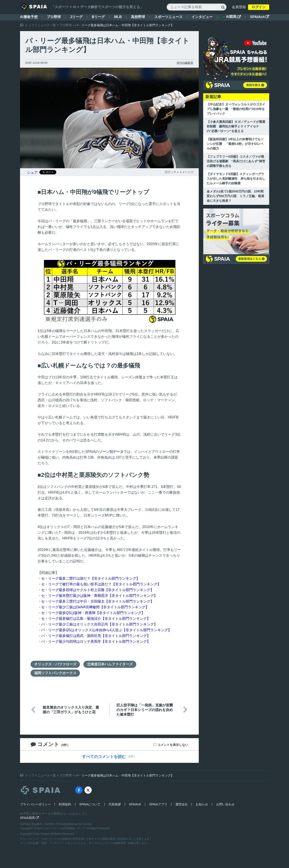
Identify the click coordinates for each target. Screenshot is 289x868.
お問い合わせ (225, 804)
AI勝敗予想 (29, 17)
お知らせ (202, 804)
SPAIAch (260, 17)
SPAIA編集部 (185, 63)
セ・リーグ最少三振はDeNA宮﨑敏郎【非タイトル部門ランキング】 (95, 607)
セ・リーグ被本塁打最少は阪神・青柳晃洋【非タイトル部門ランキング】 (99, 596)
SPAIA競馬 (29, 818)
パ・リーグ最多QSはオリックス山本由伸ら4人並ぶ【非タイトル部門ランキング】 (106, 630)
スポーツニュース (168, 17)
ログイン (259, 7)
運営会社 (182, 804)
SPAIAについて (90, 804)
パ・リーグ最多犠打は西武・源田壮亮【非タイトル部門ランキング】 (96, 636)
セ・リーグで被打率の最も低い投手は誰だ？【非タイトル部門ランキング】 (101, 584)
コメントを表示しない (173, 745)
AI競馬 (231, 17)
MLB (118, 17)
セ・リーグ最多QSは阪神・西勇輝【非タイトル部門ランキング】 (93, 613)
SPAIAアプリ (158, 804)
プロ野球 (54, 17)
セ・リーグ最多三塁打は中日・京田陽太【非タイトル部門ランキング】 (98, 601)
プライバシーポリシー (35, 804)
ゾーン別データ (111, 452)
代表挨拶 (115, 804)
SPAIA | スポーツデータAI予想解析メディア (60, 828)
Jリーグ (76, 17)
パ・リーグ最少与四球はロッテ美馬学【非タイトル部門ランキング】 (96, 641)
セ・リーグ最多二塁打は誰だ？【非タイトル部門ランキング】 (90, 578)
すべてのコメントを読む (104, 757)
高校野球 (138, 17)
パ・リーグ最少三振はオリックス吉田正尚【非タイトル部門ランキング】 (99, 624)
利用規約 (65, 804)
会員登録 (239, 7)
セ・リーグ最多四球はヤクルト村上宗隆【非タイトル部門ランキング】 (98, 590)
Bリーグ (98, 17)
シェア (32, 173)
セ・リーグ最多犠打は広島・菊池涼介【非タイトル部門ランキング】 (96, 619)
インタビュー (202, 17)
